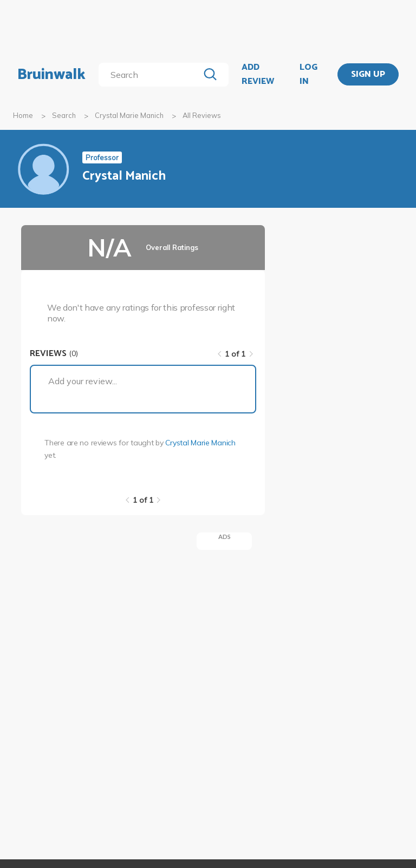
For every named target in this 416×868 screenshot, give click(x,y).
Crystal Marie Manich (129, 115)
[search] (151, 75)
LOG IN (308, 74)
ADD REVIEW (258, 74)
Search (64, 115)
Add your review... (83, 381)
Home (23, 115)
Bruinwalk (51, 75)
